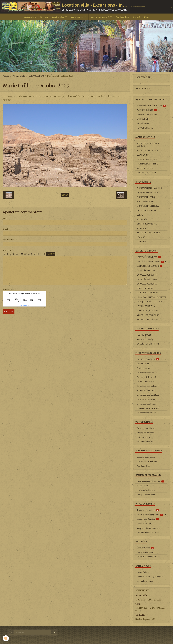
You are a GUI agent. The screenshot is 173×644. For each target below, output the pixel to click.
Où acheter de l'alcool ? (147, 399)
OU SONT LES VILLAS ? (147, 114)
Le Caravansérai (143, 437)
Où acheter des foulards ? (148, 386)
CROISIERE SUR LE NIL (147, 224)
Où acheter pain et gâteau (148, 395)
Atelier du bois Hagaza (146, 428)
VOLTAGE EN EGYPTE (147, 173)
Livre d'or (44, 17)
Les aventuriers (145, 548)
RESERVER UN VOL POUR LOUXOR (148, 145)
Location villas (58, 17)
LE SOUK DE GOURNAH (147, 311)
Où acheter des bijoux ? (147, 373)
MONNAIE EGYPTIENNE (147, 164)
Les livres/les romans (146, 552)
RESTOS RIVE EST (145, 335)
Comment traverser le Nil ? (148, 408)
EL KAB (140, 215)
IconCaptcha (24, 305)
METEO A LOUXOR (145, 168)
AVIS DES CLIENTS (147, 110)
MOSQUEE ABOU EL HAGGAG (150, 302)
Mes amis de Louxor (145, 581)
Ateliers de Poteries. (145, 433)
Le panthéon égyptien (148, 519)
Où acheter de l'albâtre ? (147, 413)
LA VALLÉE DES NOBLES (147, 284)
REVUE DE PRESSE (145, 128)
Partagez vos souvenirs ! (147, 495)
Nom (5, 218)
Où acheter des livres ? (146, 404)
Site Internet (9, 240)
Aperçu (51, 254)
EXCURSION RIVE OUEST (148, 193)
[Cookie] (6, 638)
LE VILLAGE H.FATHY (146, 306)
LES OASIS (141, 242)
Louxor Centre (143, 364)
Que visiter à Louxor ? (100, 17)
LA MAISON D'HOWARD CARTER (151, 297)
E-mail (6, 229)
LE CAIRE (141, 237)
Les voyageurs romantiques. (150, 481)
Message (7, 250)
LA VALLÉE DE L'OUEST (147, 275)
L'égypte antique (144, 523)
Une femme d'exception (147, 461)
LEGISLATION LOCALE (147, 159)
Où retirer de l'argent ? (146, 377)
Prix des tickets (143, 368)
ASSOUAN (141, 228)
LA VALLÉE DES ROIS (146, 270)
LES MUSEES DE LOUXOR (150, 266)
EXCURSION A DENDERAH (148, 206)
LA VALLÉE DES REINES (147, 279)
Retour (65, 195)
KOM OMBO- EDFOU (146, 201)
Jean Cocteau (143, 486)
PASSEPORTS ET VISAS (147, 150)
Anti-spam (7, 289)
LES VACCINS (143, 155)
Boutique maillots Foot (146, 390)
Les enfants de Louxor (146, 457)
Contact (137, 17)
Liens (146, 17)
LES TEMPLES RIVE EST (149, 257)
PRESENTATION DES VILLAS (151, 106)
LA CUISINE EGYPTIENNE (148, 344)
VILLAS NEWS (143, 123)
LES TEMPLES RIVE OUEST (150, 262)
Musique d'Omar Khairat (147, 557)
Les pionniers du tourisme (148, 532)
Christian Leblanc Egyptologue (150, 576)
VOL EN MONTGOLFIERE (148, 315)
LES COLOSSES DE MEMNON (149, 293)
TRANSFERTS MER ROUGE (149, 233)
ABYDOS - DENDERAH (147, 210)
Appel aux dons (122, 17)
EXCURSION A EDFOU (147, 197)
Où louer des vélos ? (145, 381)
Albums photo (30, 17)
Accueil (6, 76)
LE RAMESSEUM (36, 76)
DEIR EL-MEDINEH (145, 288)
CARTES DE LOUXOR (148, 359)
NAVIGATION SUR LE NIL (148, 319)
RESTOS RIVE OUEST (146, 339)
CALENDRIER (143, 119)
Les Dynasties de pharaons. (148, 528)
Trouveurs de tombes (148, 510)
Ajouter (9, 311)
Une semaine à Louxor (146, 490)
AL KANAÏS (142, 219)
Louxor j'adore (143, 572)
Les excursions (77, 17)
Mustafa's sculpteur (145, 441)
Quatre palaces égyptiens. (150, 515)
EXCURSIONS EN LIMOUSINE (150, 188)
